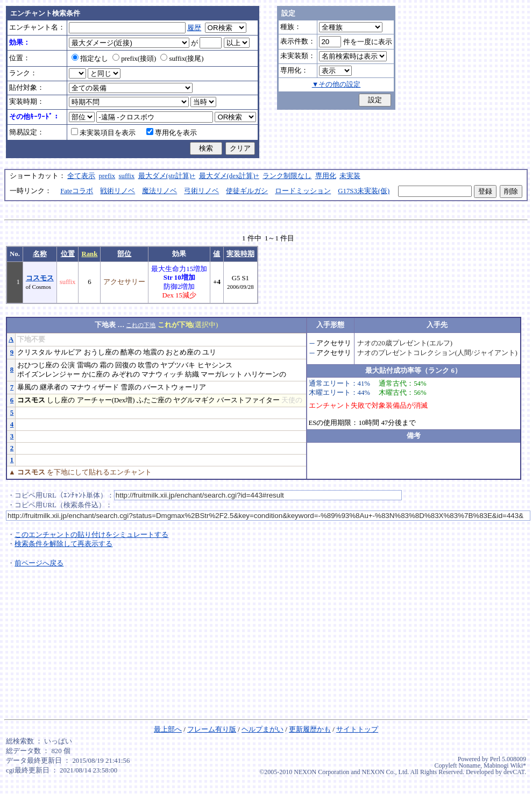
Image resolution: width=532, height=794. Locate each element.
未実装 (350, 176)
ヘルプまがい (263, 729)
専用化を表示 (172, 133)
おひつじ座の (38, 365)
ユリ (209, 352)
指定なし (90, 59)
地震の (154, 352)
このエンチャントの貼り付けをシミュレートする (91, 535)
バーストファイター (248, 400)
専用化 (326, 176)
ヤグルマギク (194, 400)
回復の (126, 365)
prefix (107, 176)
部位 (124, 254)
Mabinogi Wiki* (505, 765)
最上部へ (168, 729)
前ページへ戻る (39, 563)
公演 (68, 365)
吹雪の (148, 365)
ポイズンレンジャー (49, 374)
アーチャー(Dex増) (106, 400)
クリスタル (35, 352)
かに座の (96, 374)
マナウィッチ (162, 374)
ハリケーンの (265, 374)
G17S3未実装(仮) (364, 191)
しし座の (61, 400)
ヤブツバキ (178, 365)
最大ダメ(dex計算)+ (229, 176)
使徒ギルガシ (247, 191)
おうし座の (101, 352)
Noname (469, 765)
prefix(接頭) (134, 59)
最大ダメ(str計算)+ (167, 176)
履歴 (194, 28)
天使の (292, 400)
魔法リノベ (159, 191)
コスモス (40, 278)
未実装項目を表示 (103, 133)
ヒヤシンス (215, 365)
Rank (89, 254)
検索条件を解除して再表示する (63, 544)
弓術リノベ (201, 191)
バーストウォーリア (175, 387)
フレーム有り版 (212, 729)
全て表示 (81, 176)
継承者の (54, 387)
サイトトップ (357, 729)
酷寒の (131, 352)
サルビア (68, 352)
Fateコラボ (77, 191)
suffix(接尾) (182, 59)
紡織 (192, 374)
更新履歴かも (310, 729)
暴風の (28, 387)
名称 (40, 254)
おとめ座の (183, 352)
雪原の (131, 387)
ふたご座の (154, 400)
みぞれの (126, 374)
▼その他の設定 (336, 84)
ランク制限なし (287, 176)
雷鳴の (87, 365)
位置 (68, 254)
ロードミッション (303, 191)
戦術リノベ (118, 191)
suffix (127, 176)
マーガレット (222, 374)
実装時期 (240, 254)
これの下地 (141, 325)
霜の (107, 365)
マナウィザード (94, 387)
